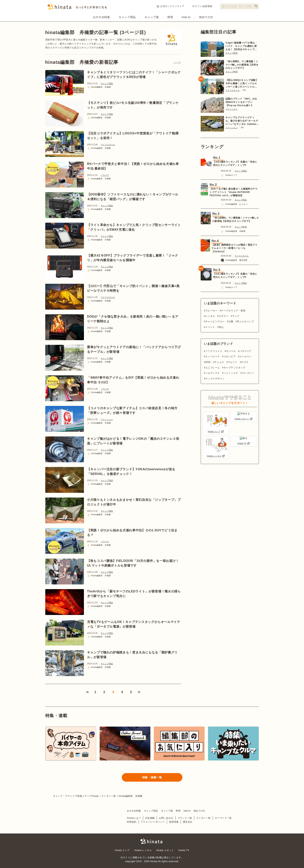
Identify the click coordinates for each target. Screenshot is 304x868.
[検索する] (256, 6)
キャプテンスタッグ (234, 368)
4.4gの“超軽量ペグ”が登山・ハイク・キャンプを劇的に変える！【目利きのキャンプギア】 (241, 46)
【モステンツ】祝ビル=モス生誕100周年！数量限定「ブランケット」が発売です (133, 105)
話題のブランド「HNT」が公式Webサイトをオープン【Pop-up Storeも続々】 (241, 102)
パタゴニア (245, 351)
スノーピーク (213, 356)
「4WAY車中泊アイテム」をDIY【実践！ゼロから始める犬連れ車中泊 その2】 (133, 380)
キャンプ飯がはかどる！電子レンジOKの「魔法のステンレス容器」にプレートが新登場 (133, 441)
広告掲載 (150, 818)
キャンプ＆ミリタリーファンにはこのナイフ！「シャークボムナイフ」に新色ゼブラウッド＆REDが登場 (134, 75)
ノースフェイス (214, 351)
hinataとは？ (134, 818)
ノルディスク (213, 373)
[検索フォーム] (240, 6)
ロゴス (245, 362)
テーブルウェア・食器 (233, 311)
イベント (210, 327)
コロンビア (230, 356)
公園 (231, 321)
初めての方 (206, 17)
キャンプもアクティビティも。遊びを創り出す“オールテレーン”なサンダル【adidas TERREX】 (242, 121)
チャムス (219, 362)
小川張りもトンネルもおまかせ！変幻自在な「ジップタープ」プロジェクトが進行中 (134, 502)
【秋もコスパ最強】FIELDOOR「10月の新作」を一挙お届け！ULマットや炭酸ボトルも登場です (133, 563)
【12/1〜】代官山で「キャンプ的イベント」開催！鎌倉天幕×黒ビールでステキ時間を (133, 288)
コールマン (245, 356)
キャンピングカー (215, 321)
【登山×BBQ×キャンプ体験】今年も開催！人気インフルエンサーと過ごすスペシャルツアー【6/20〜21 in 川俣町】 (242, 84)
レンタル (210, 316)
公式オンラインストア (170, 6)
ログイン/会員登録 (202, 6)
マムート (233, 362)
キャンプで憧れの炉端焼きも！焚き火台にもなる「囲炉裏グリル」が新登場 (132, 655)
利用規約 (132, 822)
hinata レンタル (143, 850)
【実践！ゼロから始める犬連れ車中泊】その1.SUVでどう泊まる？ (132, 533)
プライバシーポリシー (153, 822)
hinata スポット (165, 850)
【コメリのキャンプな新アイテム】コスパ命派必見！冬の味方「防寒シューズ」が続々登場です (132, 410)
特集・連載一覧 (152, 777)
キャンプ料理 (232, 72)
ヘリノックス (231, 373)
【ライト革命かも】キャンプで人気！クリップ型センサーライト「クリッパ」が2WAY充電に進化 (134, 227)
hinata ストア (122, 850)
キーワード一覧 (223, 818)
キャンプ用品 (127, 17)
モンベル (231, 351)
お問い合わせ (166, 818)
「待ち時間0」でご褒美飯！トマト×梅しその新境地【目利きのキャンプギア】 (242, 65)
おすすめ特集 (101, 17)
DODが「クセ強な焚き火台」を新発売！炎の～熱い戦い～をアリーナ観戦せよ (133, 319)
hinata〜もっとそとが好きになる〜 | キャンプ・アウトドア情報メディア (152, 841)
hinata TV (184, 850)
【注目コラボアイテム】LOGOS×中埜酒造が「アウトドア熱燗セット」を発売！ (133, 136)
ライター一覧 (203, 818)
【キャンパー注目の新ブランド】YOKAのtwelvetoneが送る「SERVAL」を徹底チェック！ (131, 472)
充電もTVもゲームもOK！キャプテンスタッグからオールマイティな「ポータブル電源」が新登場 (134, 624)
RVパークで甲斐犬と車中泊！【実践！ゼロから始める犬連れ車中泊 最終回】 (133, 166)
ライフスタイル (108, 145)
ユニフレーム (213, 368)
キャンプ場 (152, 17)
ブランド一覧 (185, 818)
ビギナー (224, 316)
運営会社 (188, 822)
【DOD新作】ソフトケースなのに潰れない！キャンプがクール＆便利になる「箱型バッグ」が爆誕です (133, 197)
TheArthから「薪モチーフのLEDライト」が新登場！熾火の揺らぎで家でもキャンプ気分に (134, 594)
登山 (221, 327)
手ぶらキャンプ (245, 321)
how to (186, 17)
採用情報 (174, 822)
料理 (170, 17)
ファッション (107, 419)
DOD (208, 362)
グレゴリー (248, 373)
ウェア (236, 316)
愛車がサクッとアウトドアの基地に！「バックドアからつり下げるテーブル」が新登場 (134, 349)
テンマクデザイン (215, 379)
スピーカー (211, 311)
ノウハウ (105, 175)
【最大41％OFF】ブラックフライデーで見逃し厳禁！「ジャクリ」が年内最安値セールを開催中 (133, 258)
